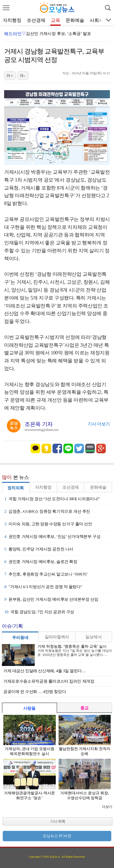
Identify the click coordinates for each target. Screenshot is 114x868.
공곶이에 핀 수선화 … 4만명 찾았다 (35, 692)
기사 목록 (58, 821)
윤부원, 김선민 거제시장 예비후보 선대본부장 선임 (51, 599)
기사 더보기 (99, 424)
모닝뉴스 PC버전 (57, 836)
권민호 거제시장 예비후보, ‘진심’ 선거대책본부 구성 (52, 537)
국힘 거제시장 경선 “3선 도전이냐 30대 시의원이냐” (52, 499)
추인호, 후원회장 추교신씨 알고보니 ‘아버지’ (46, 574)
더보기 (107, 807)
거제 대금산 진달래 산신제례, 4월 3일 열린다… (45, 671)
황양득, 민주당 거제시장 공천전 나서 (39, 549)
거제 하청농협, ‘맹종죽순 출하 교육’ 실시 (72, 646)
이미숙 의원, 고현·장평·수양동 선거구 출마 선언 (48, 524)
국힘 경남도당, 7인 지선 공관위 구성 (39, 612)
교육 (55, 20)
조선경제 (36, 20)
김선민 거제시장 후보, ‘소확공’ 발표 (59, 34)
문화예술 (75, 20)
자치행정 (12, 20)
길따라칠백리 (57, 637)
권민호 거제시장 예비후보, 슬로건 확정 (41, 562)
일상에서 (93, 637)
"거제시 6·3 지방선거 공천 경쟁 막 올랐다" (43, 587)
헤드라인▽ (15, 34)
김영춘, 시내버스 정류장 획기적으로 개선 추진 (47, 511)
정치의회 (16, 488)
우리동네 (20, 638)
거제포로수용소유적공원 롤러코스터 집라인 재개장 (49, 681)
